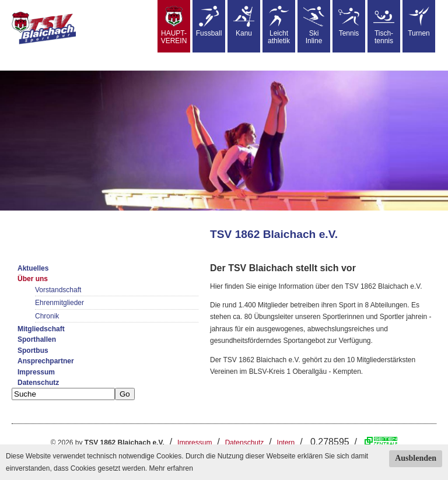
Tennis (349, 22)
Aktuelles (33, 268)
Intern (286, 443)
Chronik (47, 316)
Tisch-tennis (384, 25)
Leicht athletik (279, 25)
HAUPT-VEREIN (174, 25)
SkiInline (314, 25)
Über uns (33, 279)
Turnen (419, 22)
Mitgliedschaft (41, 329)
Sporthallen (37, 339)
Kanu (244, 22)
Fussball (209, 22)
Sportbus (33, 351)
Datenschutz (38, 383)
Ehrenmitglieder (60, 303)
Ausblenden (416, 458)
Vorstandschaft (58, 290)
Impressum (36, 372)
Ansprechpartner (46, 361)
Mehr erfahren (171, 468)
